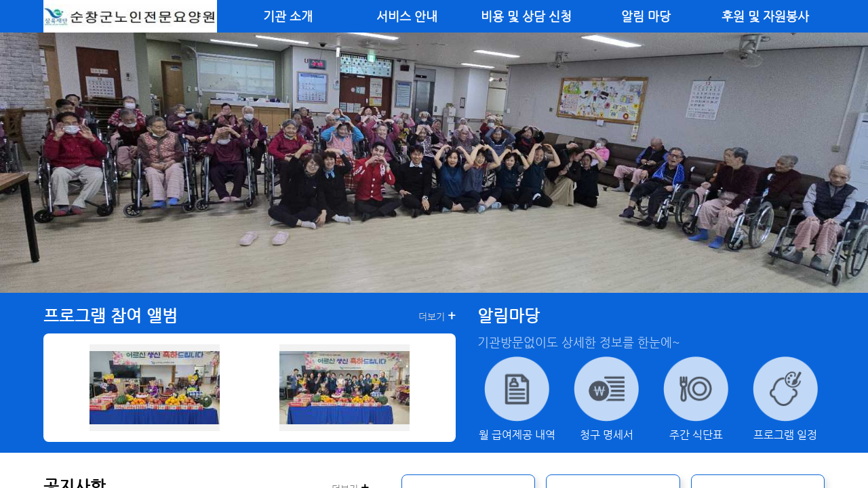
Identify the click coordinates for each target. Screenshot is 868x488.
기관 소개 (288, 16)
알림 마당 (646, 16)
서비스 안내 (407, 16)
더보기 (437, 316)
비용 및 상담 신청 (526, 16)
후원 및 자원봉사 (765, 16)
